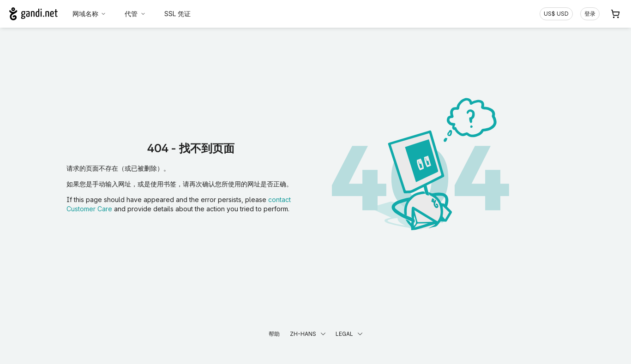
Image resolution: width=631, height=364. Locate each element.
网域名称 (90, 14)
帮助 (274, 334)
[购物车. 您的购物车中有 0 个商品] (615, 14)
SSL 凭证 (177, 14)
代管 (135, 14)
